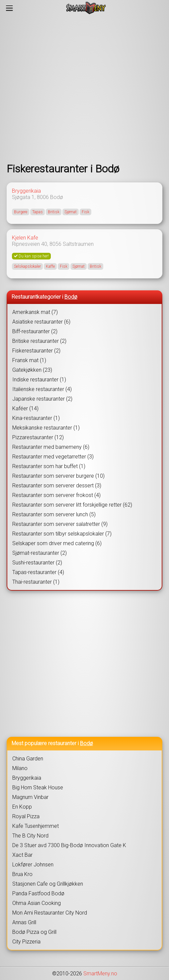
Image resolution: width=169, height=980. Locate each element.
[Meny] (9, 8)
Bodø (57, 197)
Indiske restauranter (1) (39, 380)
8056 (55, 244)
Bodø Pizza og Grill (34, 932)
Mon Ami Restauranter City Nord (50, 913)
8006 (43, 197)
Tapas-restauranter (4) (38, 572)
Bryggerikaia (26, 191)
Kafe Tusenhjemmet (36, 826)
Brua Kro (22, 874)
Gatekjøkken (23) (32, 370)
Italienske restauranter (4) (42, 389)
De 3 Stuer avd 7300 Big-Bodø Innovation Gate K (69, 845)
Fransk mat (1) (29, 360)
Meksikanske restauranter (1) (46, 428)
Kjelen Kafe (25, 238)
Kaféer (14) (25, 408)
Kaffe (50, 266)
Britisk (54, 212)
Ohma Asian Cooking (37, 903)
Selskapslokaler (27, 266)
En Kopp (22, 807)
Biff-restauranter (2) (35, 331)
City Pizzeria (26, 942)
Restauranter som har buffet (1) (49, 466)
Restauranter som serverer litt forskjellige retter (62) (72, 505)
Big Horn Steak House (38, 787)
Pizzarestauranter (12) (38, 437)
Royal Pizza (26, 816)
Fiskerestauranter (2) (36, 351)
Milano (20, 768)
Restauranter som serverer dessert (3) (57, 486)
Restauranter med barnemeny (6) (51, 447)
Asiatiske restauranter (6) (41, 322)
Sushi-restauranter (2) (37, 563)
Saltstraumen (78, 244)
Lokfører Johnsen (33, 865)
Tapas (38, 212)
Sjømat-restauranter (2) (40, 553)
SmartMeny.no (100, 974)
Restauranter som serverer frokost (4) (56, 495)
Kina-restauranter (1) (36, 418)
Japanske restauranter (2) (42, 399)
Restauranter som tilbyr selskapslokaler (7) (62, 534)
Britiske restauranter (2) (39, 341)
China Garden (28, 759)
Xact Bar (22, 855)
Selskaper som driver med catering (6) (57, 543)
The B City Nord (30, 836)
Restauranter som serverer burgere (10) (58, 476)
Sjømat (71, 212)
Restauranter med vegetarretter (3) (53, 457)
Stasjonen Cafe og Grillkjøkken (48, 884)
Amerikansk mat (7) (35, 312)
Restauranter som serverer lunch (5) (54, 514)
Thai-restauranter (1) (36, 582)
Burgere (21, 212)
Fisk (85, 212)
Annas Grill (24, 922)
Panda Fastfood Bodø (38, 893)
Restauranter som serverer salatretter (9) (60, 524)
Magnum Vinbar (30, 797)
